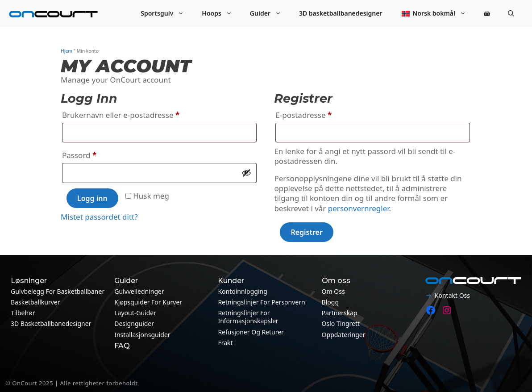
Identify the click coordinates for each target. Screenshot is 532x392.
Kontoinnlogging (242, 291)
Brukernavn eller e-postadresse (135, 114)
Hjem (66, 51)
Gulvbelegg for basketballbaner (58, 291)
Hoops (221, 13)
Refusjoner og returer (251, 332)
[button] (511, 13)
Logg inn (92, 198)
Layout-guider (135, 313)
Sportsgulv (167, 13)
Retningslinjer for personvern (261, 302)
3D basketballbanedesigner (341, 13)
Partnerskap (340, 313)
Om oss (333, 291)
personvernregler (359, 208)
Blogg (330, 302)
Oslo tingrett (341, 323)
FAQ (122, 346)
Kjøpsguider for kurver (148, 302)
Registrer (307, 232)
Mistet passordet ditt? (99, 217)
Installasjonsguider (142, 335)
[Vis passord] (246, 173)
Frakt (225, 343)
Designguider (134, 323)
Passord (93, 154)
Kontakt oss (452, 295)
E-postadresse (318, 114)
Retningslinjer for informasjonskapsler (248, 317)
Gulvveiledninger (139, 291)
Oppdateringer (344, 335)
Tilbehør (23, 313)
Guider (270, 13)
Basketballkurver (35, 302)
